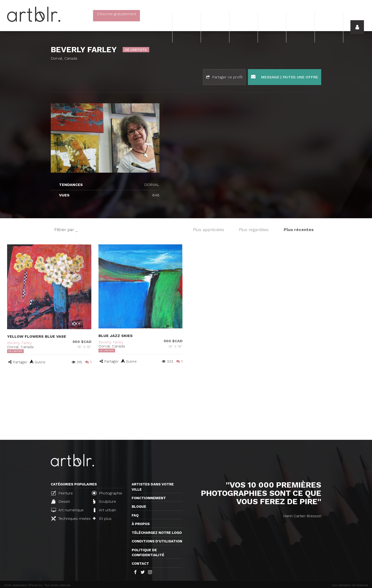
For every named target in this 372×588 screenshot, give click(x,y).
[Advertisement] (186, 404)
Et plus (102, 519)
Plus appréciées (209, 230)
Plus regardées (254, 230)
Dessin (61, 502)
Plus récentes (299, 230)
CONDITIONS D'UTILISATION (157, 541)
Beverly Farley (19, 343)
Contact (140, 564)
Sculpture (105, 502)
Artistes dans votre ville (153, 487)
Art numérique (67, 510)
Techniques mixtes (70, 518)
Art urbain (104, 510)
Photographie (107, 493)
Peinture (62, 493)
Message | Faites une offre (285, 77)
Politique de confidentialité (148, 552)
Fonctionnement (149, 498)
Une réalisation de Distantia (350, 585)
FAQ (135, 515)
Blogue (139, 507)
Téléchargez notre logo (157, 533)
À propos (141, 524)
